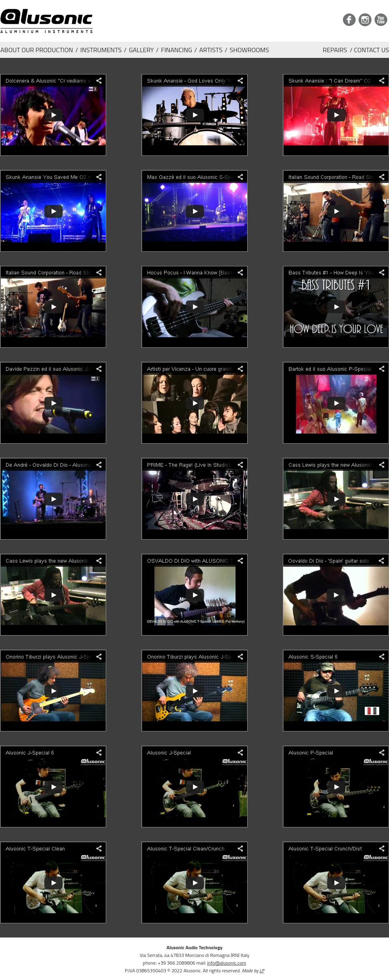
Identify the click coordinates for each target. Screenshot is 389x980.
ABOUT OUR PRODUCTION (37, 50)
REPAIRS (335, 50)
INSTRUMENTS (101, 50)
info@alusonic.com (227, 963)
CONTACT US (371, 50)
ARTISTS (211, 50)
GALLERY (141, 50)
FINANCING (176, 50)
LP (262, 970)
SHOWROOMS (249, 50)
